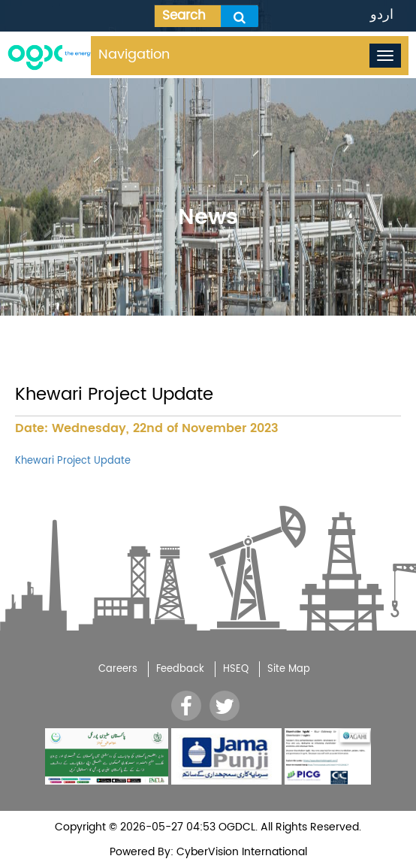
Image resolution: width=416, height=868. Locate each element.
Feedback (180, 669)
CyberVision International (240, 852)
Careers (118, 669)
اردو (382, 15)
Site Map (289, 669)
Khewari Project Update (73, 461)
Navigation (134, 54)
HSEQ (236, 669)
